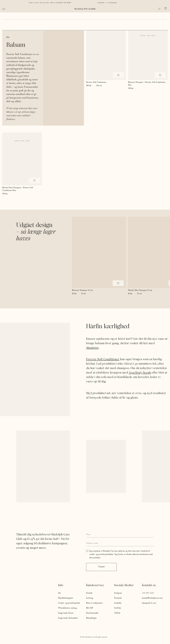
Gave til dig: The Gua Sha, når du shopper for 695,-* (51, 3)
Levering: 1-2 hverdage (107, 3)
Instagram (118, 593)
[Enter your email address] (120, 543)
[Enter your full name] (120, 535)
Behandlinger (91, 618)
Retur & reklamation (94, 603)
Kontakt (89, 593)
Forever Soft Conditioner (103, 359)
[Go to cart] (166, 8)
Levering (90, 598)
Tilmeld (101, 567)
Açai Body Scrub (140, 372)
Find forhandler (92, 613)
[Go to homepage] (85, 9)
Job (59, 593)
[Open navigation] (4, 9)
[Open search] (160, 9)
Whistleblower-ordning (67, 608)
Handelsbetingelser (66, 598)
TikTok (117, 613)
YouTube (118, 608)
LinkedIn (118, 603)
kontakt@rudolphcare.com (152, 598)
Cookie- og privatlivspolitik (69, 603)
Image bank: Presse (66, 613)
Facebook (118, 598)
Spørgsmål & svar (149, 603)
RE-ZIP (90, 608)
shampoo (92, 348)
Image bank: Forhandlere (68, 618)
